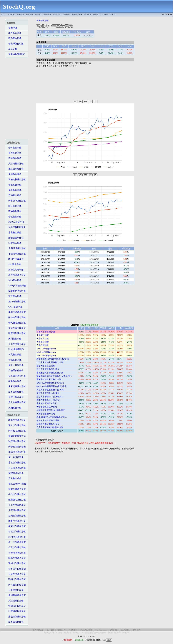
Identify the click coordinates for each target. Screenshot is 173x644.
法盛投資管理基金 (16, 328)
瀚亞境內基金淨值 (16, 441)
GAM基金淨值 (14, 307)
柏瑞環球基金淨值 (16, 254)
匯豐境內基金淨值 (16, 500)
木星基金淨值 (14, 233)
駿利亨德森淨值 (15, 259)
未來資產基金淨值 (16, 386)
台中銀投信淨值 (15, 590)
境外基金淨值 (14, 33)
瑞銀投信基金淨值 (16, 531)
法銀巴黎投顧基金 (16, 227)
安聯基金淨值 (14, 195)
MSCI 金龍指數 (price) (46, 352)
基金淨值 (29, 15)
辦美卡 (113, 15)
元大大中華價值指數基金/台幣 (50, 427)
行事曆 (105, 15)
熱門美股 (88, 15)
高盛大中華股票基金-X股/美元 (50, 390)
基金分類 (39, 15)
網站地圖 (114, 630)
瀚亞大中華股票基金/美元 (48, 369)
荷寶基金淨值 (14, 355)
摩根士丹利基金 (15, 365)
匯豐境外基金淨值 (16, 333)
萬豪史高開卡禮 (49, 633)
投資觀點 (97, 15)
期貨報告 (66, 15)
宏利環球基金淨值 (16, 248)
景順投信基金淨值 (16, 617)
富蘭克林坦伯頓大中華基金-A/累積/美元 (54, 376)
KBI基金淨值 (14, 264)
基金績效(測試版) (16, 54)
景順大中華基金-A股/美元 (48, 393)
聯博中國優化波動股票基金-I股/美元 (53, 359)
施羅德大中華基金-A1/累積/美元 (51, 410)
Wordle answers (101, 630)
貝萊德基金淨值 (15, 164)
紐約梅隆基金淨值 (16, 301)
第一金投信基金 (15, 457)
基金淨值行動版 (15, 44)
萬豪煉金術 (67, 633)
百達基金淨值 (14, 296)
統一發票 (50, 630)
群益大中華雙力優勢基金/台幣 (50, 362)
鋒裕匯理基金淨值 (16, 275)
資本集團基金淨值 (16, 402)
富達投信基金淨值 (16, 425)
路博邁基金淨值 (15, 392)
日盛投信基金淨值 (16, 574)
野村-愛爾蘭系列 (15, 349)
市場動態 (11, 15)
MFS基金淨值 (14, 280)
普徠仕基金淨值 (15, 397)
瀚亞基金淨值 (14, 206)
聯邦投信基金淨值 (16, 579)
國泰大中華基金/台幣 (46, 366)
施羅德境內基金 (15, 473)
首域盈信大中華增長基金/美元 (50, 373)
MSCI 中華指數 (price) (46, 349)
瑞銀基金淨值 (14, 217)
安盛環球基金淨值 (16, 376)
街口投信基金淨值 (16, 494)
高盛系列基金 (14, 211)
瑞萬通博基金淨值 (16, 323)
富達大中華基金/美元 (46, 332)
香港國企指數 (43, 342)
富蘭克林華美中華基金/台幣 (49, 379)
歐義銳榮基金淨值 (16, 317)
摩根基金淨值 (14, 190)
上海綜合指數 (43, 335)
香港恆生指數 (43, 339)
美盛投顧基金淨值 (16, 312)
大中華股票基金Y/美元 (47, 403)
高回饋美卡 (76, 633)
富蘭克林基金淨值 (16, 179)
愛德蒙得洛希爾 (15, 270)
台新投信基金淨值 (16, 553)
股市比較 (57, 15)
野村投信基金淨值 (16, 431)
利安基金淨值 (14, 243)
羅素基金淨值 (14, 381)
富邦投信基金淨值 (16, 563)
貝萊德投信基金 (15, 601)
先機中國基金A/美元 (46, 414)
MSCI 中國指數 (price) (46, 356)
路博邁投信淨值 (15, 622)
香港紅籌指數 (43, 345)
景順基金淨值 (14, 174)
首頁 (3, 15)
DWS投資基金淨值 (16, 286)
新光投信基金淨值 (16, 516)
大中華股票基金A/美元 (47, 407)
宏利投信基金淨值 (16, 537)
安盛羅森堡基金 (15, 370)
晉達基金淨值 (14, 185)
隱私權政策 (125, 630)
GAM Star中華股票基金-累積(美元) (52, 386)
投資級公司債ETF (100, 633)
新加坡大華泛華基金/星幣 (48, 420)
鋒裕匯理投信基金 (16, 585)
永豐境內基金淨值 (16, 510)
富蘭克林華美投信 (16, 436)
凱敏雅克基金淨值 (16, 291)
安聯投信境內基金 (16, 447)
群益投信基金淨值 (16, 468)
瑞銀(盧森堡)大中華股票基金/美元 (52, 417)
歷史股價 (20, 15)
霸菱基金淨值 (14, 158)
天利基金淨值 (14, 339)
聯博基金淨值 (14, 148)
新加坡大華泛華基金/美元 (48, 424)
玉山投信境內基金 (16, 505)
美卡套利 (59, 633)
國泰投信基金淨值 (16, 521)
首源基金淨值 (14, 360)
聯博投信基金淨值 (16, 420)
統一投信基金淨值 (16, 542)
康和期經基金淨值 (16, 595)
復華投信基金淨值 (16, 526)
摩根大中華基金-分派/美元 (48, 400)
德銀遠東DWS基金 (16, 484)
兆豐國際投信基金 (16, 611)
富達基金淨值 (14, 153)
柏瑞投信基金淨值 (16, 452)
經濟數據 (48, 15)
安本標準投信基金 (16, 569)
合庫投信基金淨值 (16, 547)
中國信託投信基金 (16, 606)
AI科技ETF (126, 633)
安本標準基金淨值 (16, 201)
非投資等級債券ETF (114, 633)
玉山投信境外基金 (16, 344)
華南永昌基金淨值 (16, 489)
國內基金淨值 (14, 38)
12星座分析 (62, 630)
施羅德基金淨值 (15, 169)
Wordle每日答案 (86, 630)
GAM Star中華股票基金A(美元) (50, 383)
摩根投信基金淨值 (16, 463)
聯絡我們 (137, 630)
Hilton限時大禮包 (87, 633)
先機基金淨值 (14, 408)
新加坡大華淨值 (15, 238)
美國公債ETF (77, 15)
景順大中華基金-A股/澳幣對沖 (50, 397)
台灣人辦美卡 (38, 630)
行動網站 (73, 630)
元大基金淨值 (14, 478)
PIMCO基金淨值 (15, 222)
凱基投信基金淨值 (16, 558)
